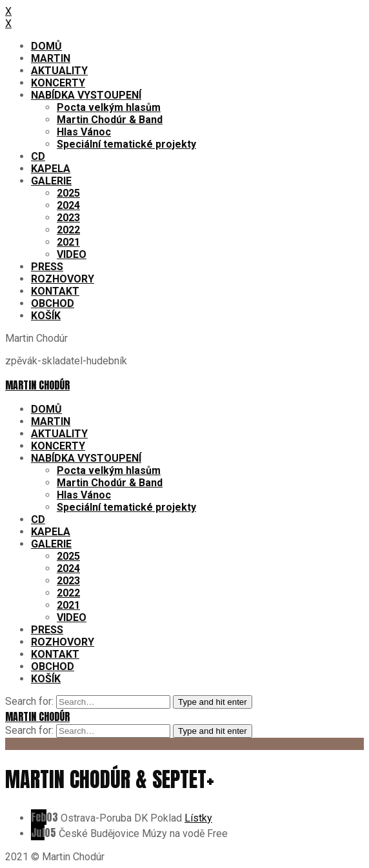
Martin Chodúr (37, 385)
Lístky (198, 818)
